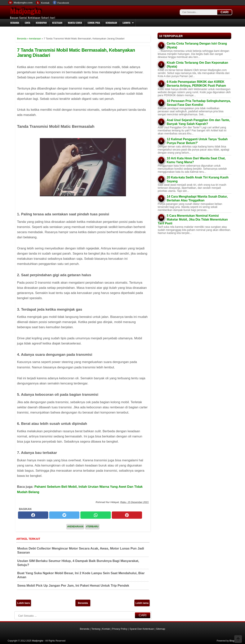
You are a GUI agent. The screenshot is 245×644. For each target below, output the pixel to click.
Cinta (27, 23)
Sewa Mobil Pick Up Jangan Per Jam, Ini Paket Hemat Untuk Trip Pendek (73, 586)
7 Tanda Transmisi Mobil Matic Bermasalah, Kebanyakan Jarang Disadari (76, 53)
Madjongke (25, 11)
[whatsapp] (96, 515)
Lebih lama (142, 603)
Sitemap (161, 629)
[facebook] (33, 515)
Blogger (233, 641)
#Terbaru (92, 527)
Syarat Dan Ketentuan (142, 629)
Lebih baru (24, 603)
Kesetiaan (57, 23)
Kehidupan (41, 23)
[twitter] (64, 515)
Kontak (45, 3)
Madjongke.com (23, 3)
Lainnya (126, 23)
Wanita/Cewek (75, 23)
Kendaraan (111, 23)
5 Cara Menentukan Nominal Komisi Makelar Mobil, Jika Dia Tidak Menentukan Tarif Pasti (193, 219)
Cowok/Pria (94, 23)
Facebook (63, 3)
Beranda (15, 23)
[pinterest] (127, 515)
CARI (225, 12)
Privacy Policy (120, 629)
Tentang (96, 629)
